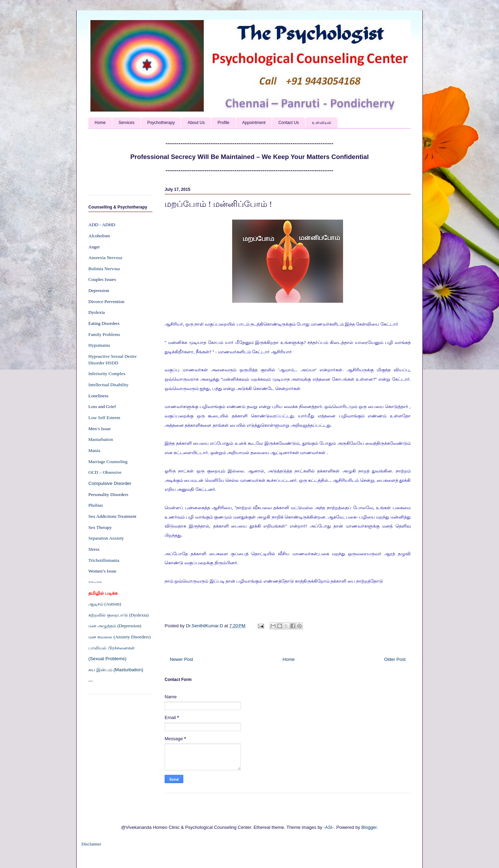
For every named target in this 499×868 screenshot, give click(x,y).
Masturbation (101, 439)
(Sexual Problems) (107, 659)
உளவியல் (322, 123)
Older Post (395, 659)
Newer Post (181, 659)
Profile (224, 123)
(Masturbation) (128, 670)
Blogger (369, 827)
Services (126, 123)
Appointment (254, 123)
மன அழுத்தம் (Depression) (115, 626)
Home (100, 123)
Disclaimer (91, 844)
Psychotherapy (161, 123)
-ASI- (329, 827)
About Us (196, 123)
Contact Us (288, 123)
